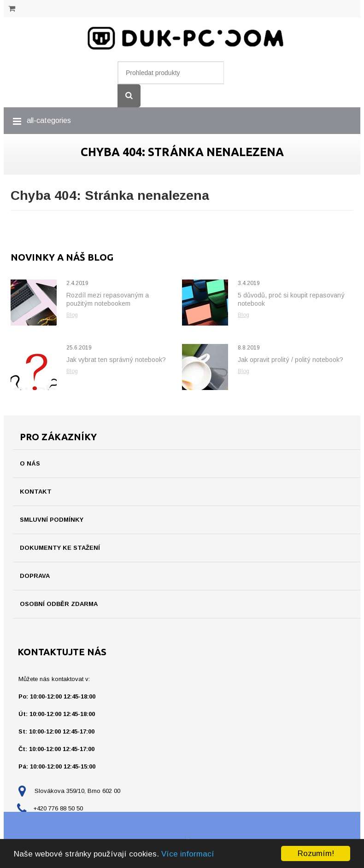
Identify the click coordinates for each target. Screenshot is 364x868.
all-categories (49, 120)
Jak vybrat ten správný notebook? (116, 360)
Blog (72, 315)
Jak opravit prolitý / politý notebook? (291, 360)
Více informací (188, 854)
